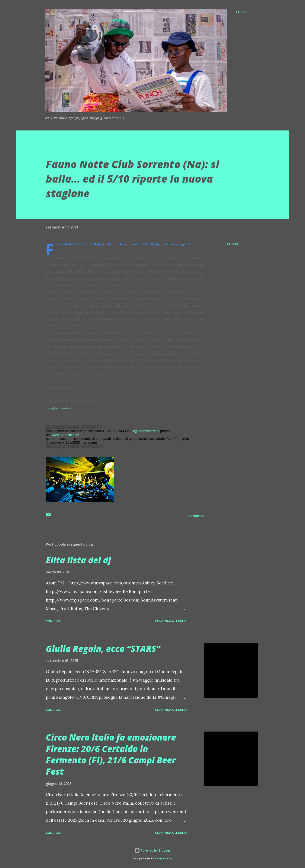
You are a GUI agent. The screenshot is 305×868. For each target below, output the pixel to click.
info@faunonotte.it (59, 408)
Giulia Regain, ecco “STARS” (103, 649)
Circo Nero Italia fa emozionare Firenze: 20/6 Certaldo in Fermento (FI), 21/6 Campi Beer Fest (111, 754)
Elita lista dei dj (78, 560)
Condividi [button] (235, 244)
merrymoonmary (164, 858)
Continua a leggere (171, 621)
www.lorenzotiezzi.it (67, 435)
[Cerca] (241, 12)
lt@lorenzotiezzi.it (146, 431)
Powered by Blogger (152, 850)
